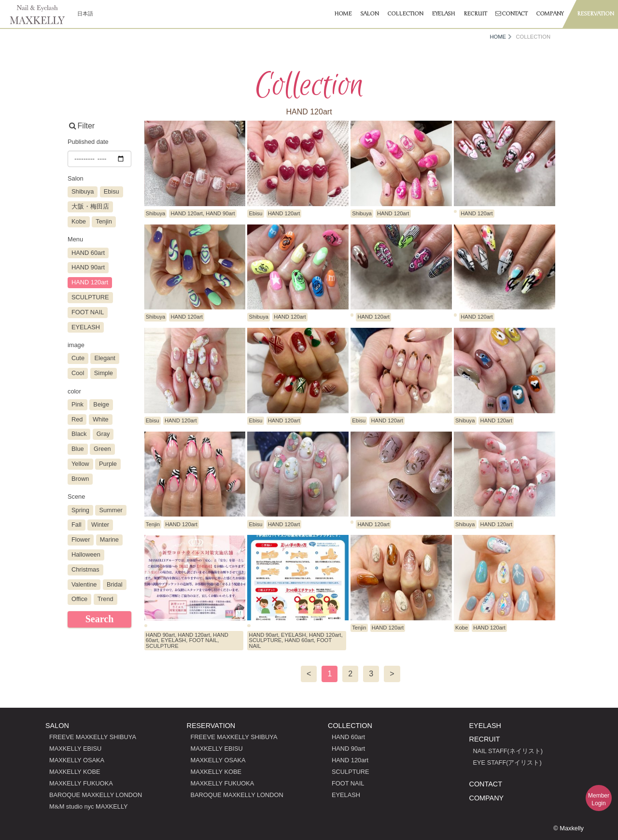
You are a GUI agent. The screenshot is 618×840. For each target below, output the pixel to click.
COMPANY (487, 798)
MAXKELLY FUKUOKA (81, 783)
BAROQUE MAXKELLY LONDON (96, 795)
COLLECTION (350, 726)
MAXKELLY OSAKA (77, 760)
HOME (498, 37)
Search (100, 619)
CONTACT (486, 784)
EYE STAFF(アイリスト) (507, 763)
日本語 (85, 14)
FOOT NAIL (348, 783)
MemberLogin (599, 799)
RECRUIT (485, 739)
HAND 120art (350, 760)
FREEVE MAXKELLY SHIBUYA (93, 737)
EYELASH (346, 795)
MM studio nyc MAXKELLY (89, 806)
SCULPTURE (351, 772)
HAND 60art (348, 737)
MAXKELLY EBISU (75, 749)
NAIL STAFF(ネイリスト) (508, 751)
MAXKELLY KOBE (75, 772)
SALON (57, 726)
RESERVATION (211, 726)
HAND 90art (348, 749)
